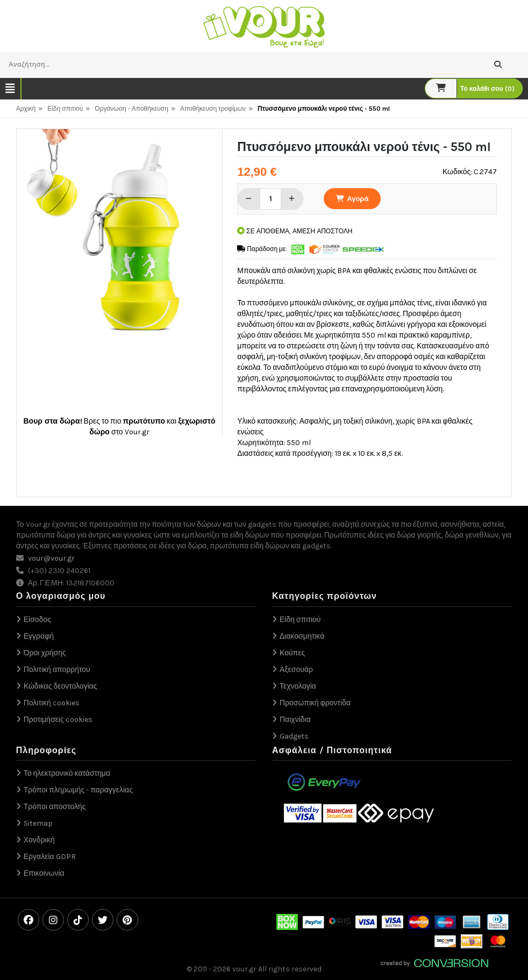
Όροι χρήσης (45, 653)
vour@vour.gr (51, 558)
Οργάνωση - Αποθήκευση (131, 109)
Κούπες (292, 653)
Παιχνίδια (295, 720)
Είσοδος (37, 620)
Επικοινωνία (44, 873)
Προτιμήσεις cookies (58, 720)
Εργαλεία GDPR (50, 857)
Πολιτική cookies (52, 703)
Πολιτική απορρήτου (57, 670)
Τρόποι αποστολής (55, 807)
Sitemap (38, 823)
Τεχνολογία (298, 686)
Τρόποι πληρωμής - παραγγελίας (78, 790)
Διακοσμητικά (302, 636)
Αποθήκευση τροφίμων (213, 109)
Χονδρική (39, 840)
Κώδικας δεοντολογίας (60, 686)
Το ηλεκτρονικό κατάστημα (67, 773)
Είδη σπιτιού (65, 109)
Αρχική (26, 109)
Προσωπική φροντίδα (315, 703)
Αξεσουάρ (296, 670)
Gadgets (294, 736)
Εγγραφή (39, 636)
